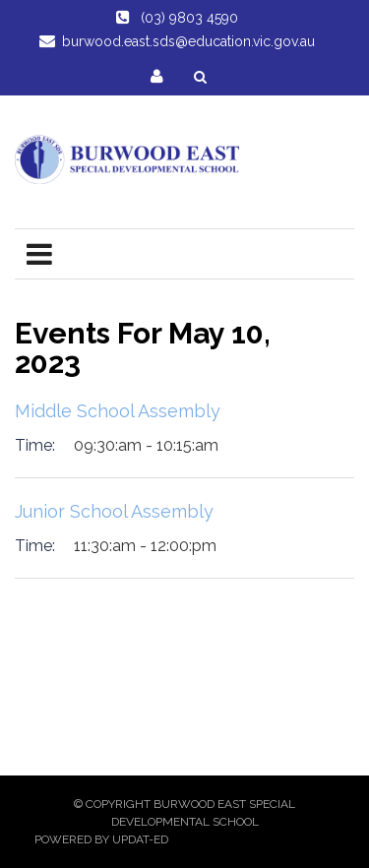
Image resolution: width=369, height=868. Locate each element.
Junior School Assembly (114, 511)
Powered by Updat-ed (101, 839)
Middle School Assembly (118, 411)
